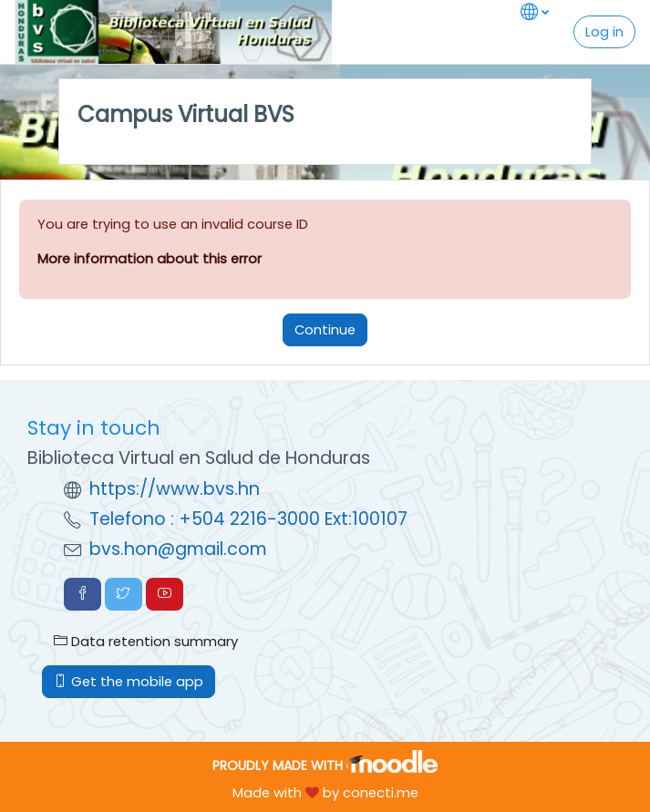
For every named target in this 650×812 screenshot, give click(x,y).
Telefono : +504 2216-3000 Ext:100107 (248, 519)
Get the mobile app (129, 681)
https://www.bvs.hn (175, 489)
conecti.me (381, 792)
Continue (325, 329)
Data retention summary (146, 641)
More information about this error (150, 258)
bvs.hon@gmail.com (178, 549)
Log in (604, 31)
